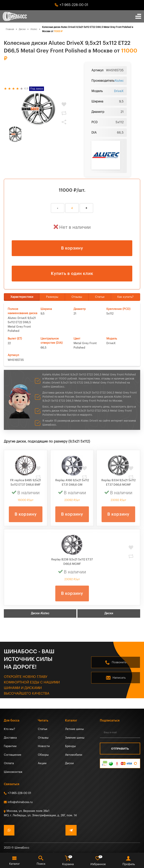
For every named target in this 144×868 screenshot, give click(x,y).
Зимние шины (75, 738)
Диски (109, 613)
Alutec (119, 81)
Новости (44, 746)
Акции (42, 763)
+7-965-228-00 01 (74, 5)
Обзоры (43, 755)
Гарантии (10, 746)
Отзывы (77, 297)
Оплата (9, 763)
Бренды (70, 746)
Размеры (52, 297)
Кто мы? (10, 729)
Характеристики (22, 297)
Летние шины (74, 729)
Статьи (100, 297)
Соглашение (13, 755)
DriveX (119, 91)
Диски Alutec (40, 613)
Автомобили (74, 755)
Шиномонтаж (13, 772)
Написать (119, 678)
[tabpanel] (38, 109)
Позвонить (119, 662)
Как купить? (125, 297)
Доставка (10, 738)
